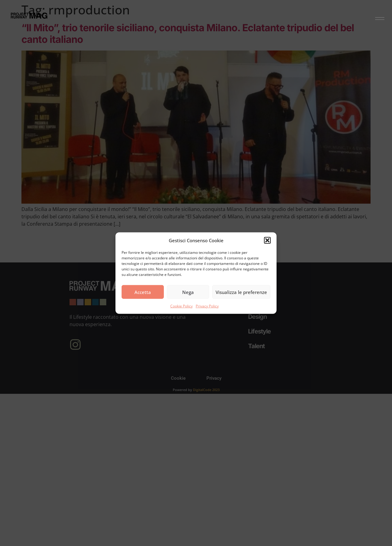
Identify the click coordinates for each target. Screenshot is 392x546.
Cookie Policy (181, 306)
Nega (188, 292)
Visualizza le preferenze (241, 292)
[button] (267, 240)
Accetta (143, 292)
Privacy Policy (207, 306)
